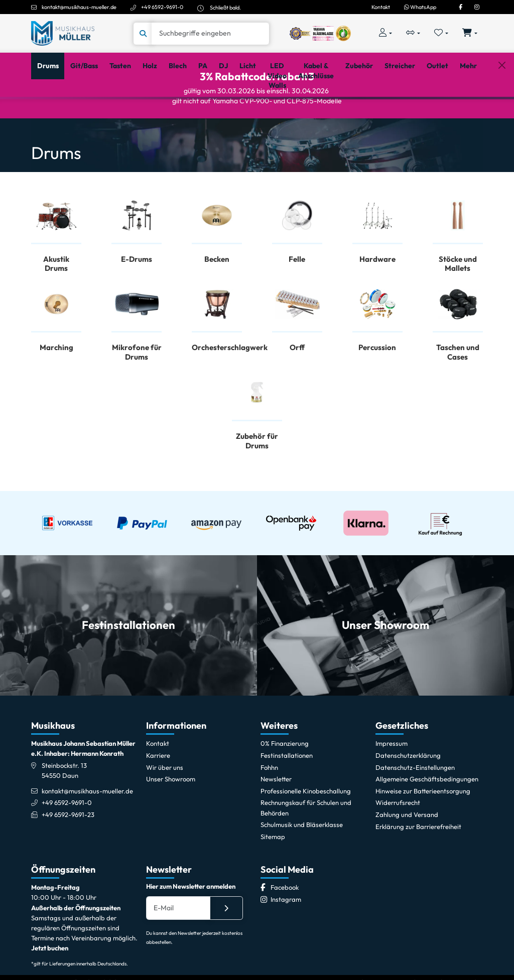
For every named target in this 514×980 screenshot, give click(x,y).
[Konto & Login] (385, 33)
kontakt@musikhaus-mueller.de (79, 7)
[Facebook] (461, 7)
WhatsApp (420, 7)
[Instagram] (477, 7)
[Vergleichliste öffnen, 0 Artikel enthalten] (413, 33)
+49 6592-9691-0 (162, 7)
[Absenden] (226, 948)
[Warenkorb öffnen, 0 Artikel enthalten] (470, 33)
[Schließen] (502, 112)
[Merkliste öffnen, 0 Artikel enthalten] (441, 33)
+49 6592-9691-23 (68, 855)
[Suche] (210, 34)
